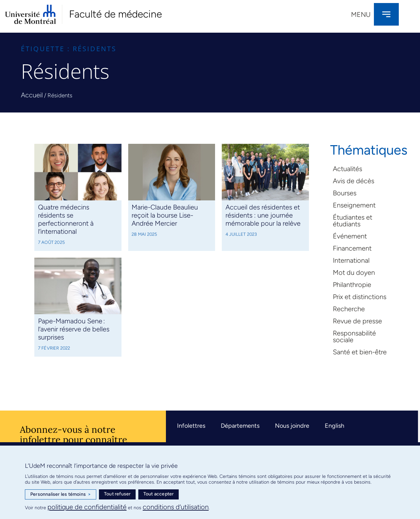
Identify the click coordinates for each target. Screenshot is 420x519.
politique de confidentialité (87, 507)
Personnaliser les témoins (61, 494)
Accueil (32, 95)
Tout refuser (117, 494)
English (335, 426)
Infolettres (191, 426)
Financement (352, 248)
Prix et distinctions (360, 297)
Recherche (349, 309)
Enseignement (354, 205)
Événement (350, 236)
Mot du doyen (354, 272)
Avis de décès (354, 181)
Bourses (345, 193)
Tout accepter (159, 494)
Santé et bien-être (360, 352)
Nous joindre (292, 426)
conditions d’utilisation (176, 507)
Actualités (347, 169)
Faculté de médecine (115, 14)
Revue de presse (357, 321)
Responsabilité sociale (354, 336)
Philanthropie (352, 285)
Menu (361, 14)
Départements (240, 426)
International (351, 260)
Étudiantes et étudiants (353, 221)
